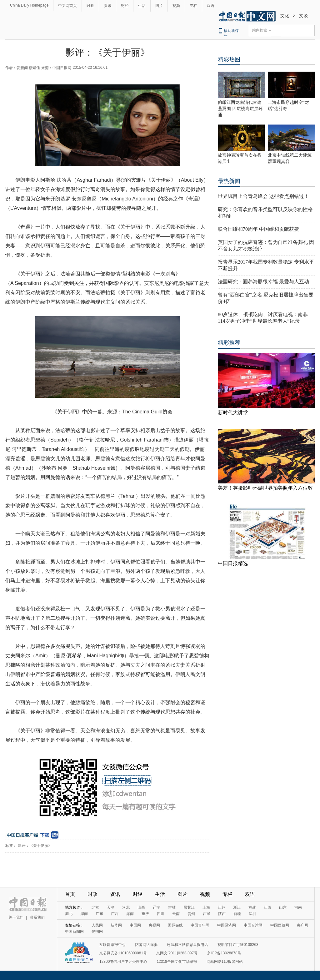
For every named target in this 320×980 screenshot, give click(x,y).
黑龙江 (189, 907)
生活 (142, 6)
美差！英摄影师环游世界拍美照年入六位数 (265, 488)
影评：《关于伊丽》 (35, 846)
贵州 (191, 914)
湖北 (69, 914)
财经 (125, 6)
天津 (111, 907)
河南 (298, 907)
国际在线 (175, 925)
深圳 (252, 914)
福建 (252, 907)
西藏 (207, 914)
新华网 (116, 925)
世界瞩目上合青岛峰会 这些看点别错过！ (263, 196)
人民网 (97, 925)
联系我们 (37, 917)
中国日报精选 (233, 563)
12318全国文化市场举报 (177, 962)
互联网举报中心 (112, 945)
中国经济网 (227, 925)
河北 (126, 907)
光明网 (97, 932)
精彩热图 (229, 59)
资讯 (107, 6)
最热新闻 (229, 181)
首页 (70, 894)
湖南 (84, 914)
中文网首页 (67, 6)
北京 (95, 907)
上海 (206, 907)
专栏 (193, 6)
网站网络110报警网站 (225, 962)
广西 (115, 914)
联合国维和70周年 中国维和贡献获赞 (258, 229)
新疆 (237, 914)
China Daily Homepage (29, 5)
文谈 (303, 16)
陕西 (222, 914)
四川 (161, 914)
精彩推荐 (229, 343)
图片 (159, 6)
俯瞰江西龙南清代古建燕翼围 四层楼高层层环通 (240, 109)
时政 (90, 6)
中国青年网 (200, 925)
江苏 (222, 907)
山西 (141, 907)
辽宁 (157, 907)
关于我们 (16, 917)
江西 (267, 907)
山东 (283, 907)
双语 (211, 6)
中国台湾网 (253, 925)
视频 (176, 6)
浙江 (237, 907)
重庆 (145, 914)
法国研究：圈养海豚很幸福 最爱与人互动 (263, 282)
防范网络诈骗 (146, 945)
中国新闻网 (74, 932)
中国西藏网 (280, 925)
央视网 (154, 925)
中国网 (135, 925)
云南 (176, 914)
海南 (130, 914)
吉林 (172, 907)
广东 (99, 914)
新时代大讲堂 (233, 413)
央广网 (302, 925)
